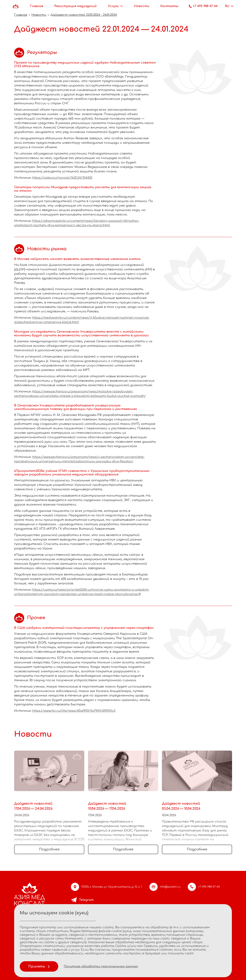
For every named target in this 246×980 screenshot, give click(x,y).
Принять (39, 966)
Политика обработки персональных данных (101, 966)
